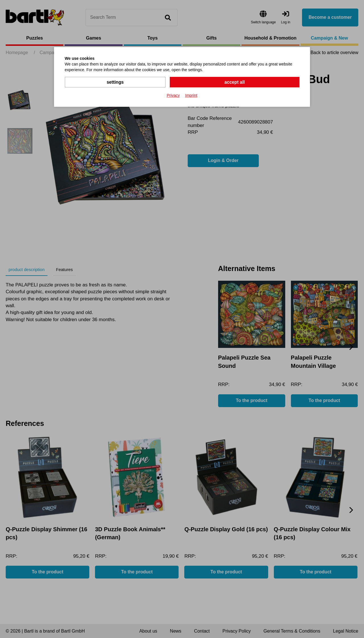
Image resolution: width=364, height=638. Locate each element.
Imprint (191, 95)
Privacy (173, 95)
